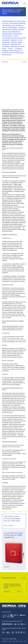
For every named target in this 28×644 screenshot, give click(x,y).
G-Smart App (20, 314)
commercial (16, 500)
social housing (6, 498)
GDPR (17, 641)
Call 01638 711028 (11, 517)
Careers (21, 641)
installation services (7, 247)
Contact (25, 641)
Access (10, 641)
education (13, 498)
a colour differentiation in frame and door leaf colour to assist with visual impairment (13, 271)
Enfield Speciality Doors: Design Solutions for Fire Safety (12, 586)
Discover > (7, 567)
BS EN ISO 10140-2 (7, 231)
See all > (24, 578)
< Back (24, 62)
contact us (14, 507)
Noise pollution (15, 221)
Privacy (14, 641)
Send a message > (9, 525)
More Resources (5, 641)
